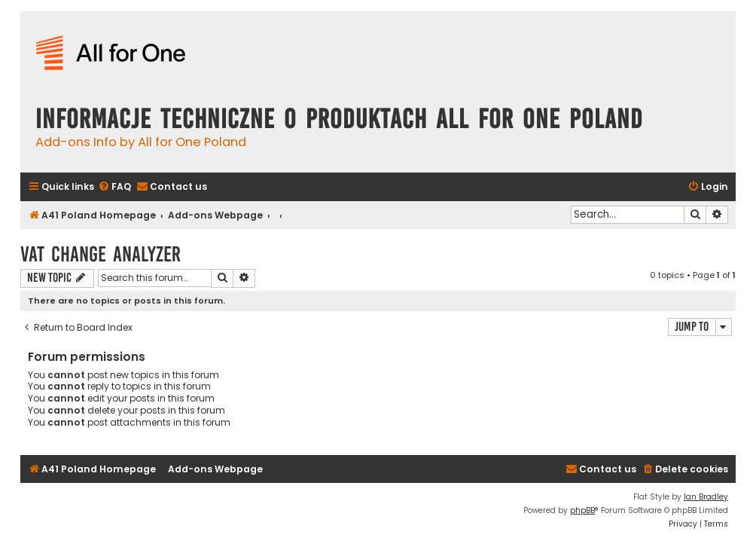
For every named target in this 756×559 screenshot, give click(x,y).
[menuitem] (114, 187)
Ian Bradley (706, 497)
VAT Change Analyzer (101, 254)
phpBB (582, 510)
